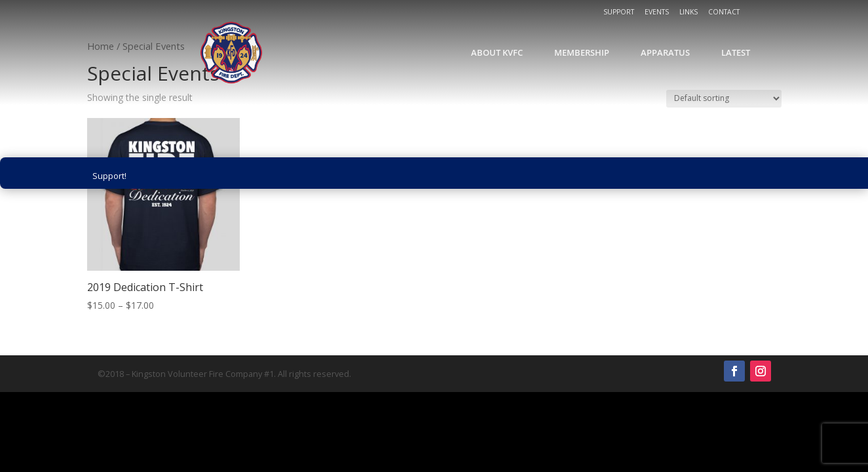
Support (619, 12)
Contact (724, 12)
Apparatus (665, 52)
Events (657, 12)
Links (689, 12)
